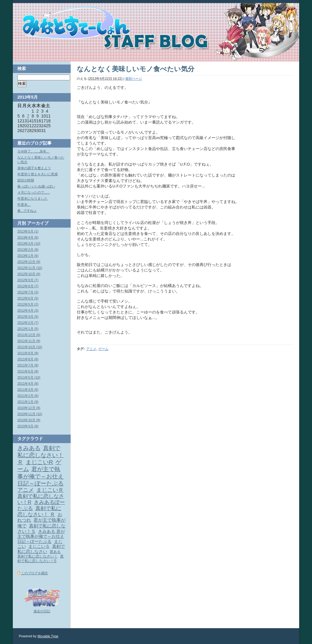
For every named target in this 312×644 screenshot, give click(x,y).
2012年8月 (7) (28, 286)
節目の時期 (26, 180)
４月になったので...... (34, 192)
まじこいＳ (39, 546)
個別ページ (134, 79)
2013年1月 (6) (28, 256)
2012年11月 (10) (30, 268)
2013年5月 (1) (28, 231)
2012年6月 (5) (28, 298)
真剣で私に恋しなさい (41, 549)
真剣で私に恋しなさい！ (37, 556)
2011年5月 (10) (29, 377)
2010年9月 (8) (28, 426)
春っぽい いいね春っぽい (36, 186)
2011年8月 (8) (28, 359)
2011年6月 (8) (28, 371)
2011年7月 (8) (28, 365)
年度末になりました (32, 198)
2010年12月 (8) (29, 408)
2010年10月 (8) (29, 420)
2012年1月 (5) (28, 329)
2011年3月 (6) (28, 390)
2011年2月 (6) (28, 396)
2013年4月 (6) (28, 237)
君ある (55, 552)
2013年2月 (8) (28, 250)
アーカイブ (38, 223)
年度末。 (24, 205)
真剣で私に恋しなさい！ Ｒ (39, 511)
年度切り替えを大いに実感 (37, 174)
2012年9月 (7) (28, 280)
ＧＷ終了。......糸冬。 (34, 151)
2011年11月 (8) (29, 341)
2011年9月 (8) (28, 353)
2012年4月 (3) (28, 310)
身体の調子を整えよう (34, 168)
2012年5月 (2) (28, 304)
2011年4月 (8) (28, 383)
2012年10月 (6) (29, 274)
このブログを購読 (34, 573)
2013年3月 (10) (29, 243)
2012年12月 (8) (29, 262)
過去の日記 (42, 611)
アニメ (91, 349)
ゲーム (103, 349)
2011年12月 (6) (29, 335)
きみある (29, 448)
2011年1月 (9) (28, 402)
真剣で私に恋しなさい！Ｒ (41, 455)
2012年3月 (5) (28, 317)
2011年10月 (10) (30, 347)
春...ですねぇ (27, 211)
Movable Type (48, 636)
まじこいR (39, 462)
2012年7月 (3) (28, 292)
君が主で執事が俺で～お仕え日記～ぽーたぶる (41, 476)
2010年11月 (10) (30, 414)
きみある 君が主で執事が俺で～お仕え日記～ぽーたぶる (41, 537)
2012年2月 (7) (28, 323)
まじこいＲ (50, 490)
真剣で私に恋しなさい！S (41, 559)
